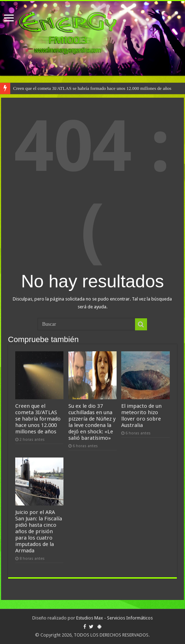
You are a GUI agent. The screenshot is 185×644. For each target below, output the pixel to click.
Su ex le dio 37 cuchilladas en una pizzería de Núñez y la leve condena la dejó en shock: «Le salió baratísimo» (92, 422)
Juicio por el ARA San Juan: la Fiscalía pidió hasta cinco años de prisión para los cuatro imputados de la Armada (39, 531)
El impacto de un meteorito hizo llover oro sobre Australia (141, 416)
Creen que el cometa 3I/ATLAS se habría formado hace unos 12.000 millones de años (92, 88)
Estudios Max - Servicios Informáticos (114, 618)
